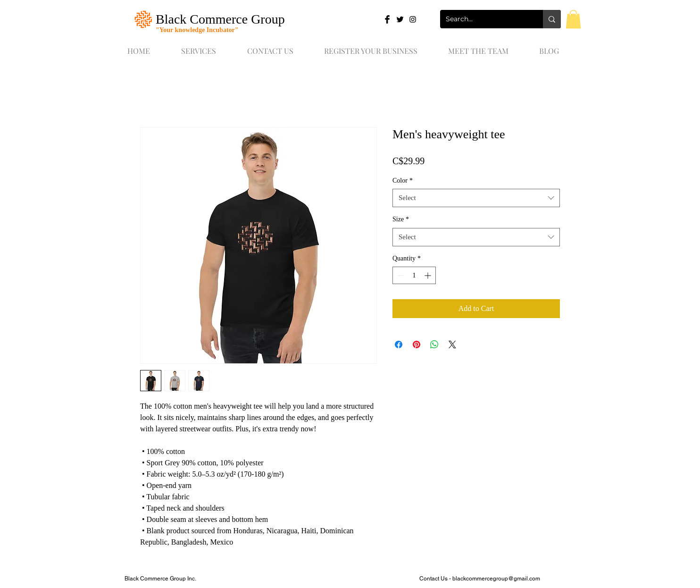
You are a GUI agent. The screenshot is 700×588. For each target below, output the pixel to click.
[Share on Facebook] (399, 344)
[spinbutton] (414, 275)
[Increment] (429, 275)
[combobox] (476, 198)
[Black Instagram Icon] (413, 19)
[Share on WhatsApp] (434, 344)
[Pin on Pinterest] (417, 344)
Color (403, 181)
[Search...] (484, 19)
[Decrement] (400, 275)
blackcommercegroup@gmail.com (496, 579)
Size (401, 219)
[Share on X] (452, 344)
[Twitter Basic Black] (400, 19)
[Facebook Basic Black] (387, 19)
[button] (573, 19)
